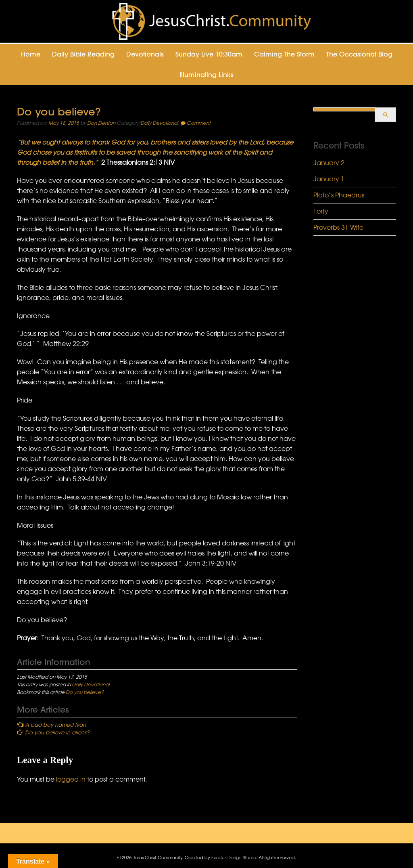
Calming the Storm (284, 54)
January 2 (329, 163)
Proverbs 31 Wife (338, 227)
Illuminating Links (206, 75)
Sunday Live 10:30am (209, 54)
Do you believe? (85, 692)
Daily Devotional (159, 123)
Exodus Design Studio (234, 857)
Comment (199, 123)
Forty (321, 211)
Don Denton (101, 123)
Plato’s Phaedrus (339, 195)
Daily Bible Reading (83, 54)
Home (31, 54)
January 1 (329, 179)
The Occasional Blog (359, 54)
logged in (71, 779)
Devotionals (145, 54)
